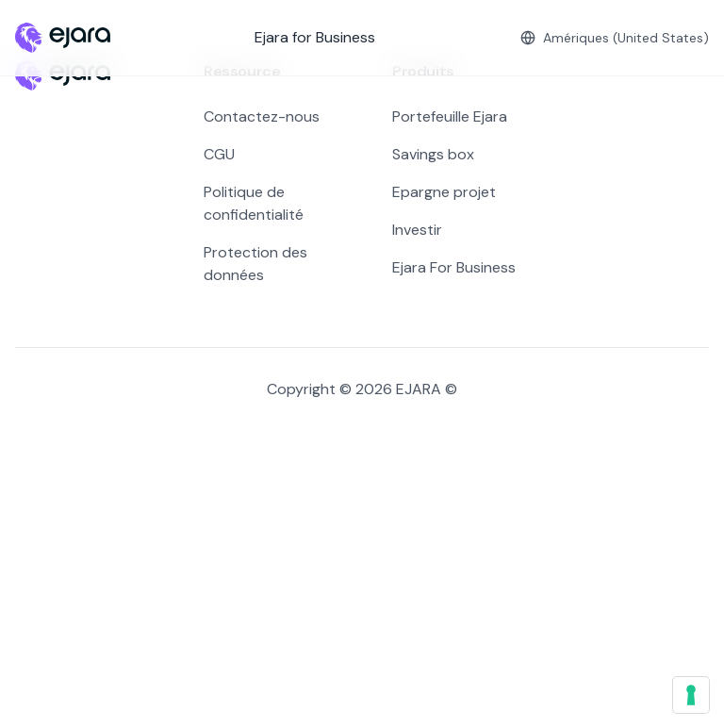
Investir (417, 230)
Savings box (433, 154)
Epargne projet (444, 192)
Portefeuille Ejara (450, 116)
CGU (219, 154)
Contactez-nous (262, 116)
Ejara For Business (454, 267)
